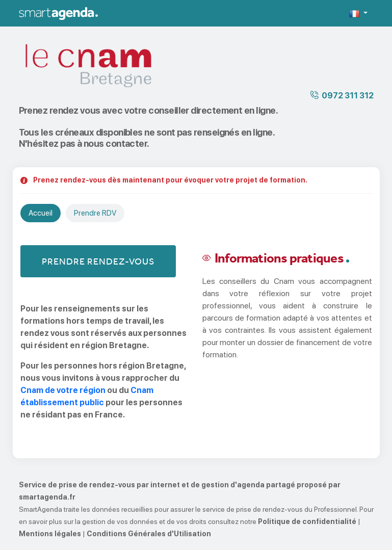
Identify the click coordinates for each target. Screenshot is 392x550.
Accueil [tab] (41, 213)
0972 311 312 (348, 96)
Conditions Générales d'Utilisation (149, 534)
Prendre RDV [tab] (95, 213)
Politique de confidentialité (307, 521)
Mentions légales (50, 534)
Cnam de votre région (63, 390)
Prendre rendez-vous (98, 261)
